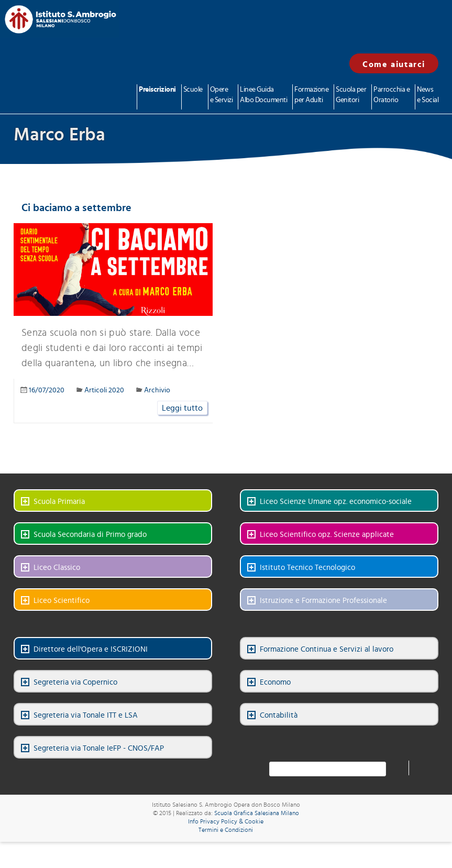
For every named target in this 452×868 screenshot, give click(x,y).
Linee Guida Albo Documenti (263, 95)
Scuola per (351, 96)
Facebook (315, 743)
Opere (222, 96)
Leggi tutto (182, 408)
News (428, 96)
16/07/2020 (47, 390)
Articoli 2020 (104, 390)
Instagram (370, 743)
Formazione (311, 96)
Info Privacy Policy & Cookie (226, 821)
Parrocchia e (392, 96)
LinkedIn (334, 743)
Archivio (157, 390)
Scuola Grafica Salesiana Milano (257, 813)
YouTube (352, 743)
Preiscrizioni (157, 90)
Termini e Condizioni (226, 830)
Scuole (193, 90)
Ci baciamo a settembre (76, 208)
